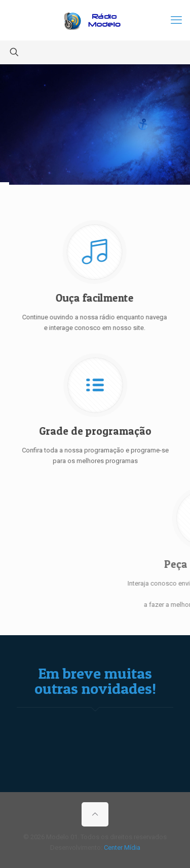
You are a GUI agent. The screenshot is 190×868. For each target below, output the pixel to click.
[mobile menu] (176, 20)
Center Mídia (122, 848)
